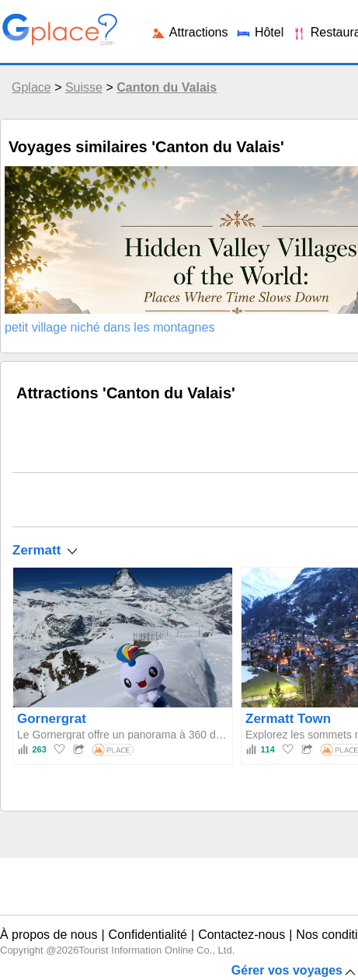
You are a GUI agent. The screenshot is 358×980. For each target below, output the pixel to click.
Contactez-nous (242, 935)
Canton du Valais (167, 87)
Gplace (31, 87)
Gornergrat (52, 719)
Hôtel (259, 32)
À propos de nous (49, 935)
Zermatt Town (288, 719)
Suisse (84, 87)
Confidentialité (148, 935)
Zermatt (36, 550)
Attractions (189, 32)
